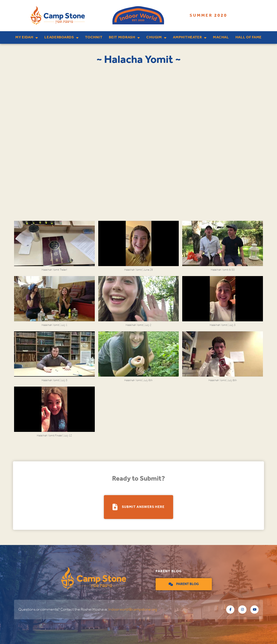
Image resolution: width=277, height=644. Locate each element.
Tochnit (94, 37)
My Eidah (27, 38)
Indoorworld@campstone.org (133, 610)
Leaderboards (61, 38)
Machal (221, 37)
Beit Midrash (124, 38)
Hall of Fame (249, 37)
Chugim (156, 38)
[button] (54, 248)
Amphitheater (190, 38)
